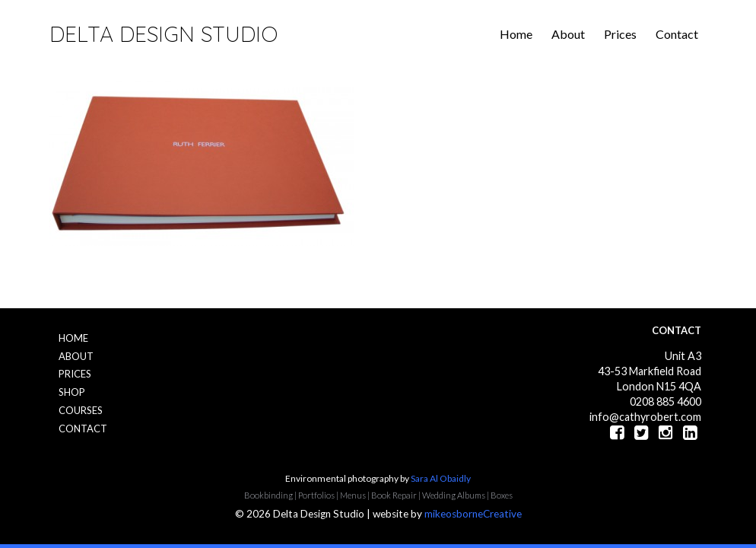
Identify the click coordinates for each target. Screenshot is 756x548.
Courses (81, 410)
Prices (620, 34)
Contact (677, 34)
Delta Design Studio (164, 34)
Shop (72, 392)
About (568, 34)
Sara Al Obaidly (441, 478)
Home (516, 34)
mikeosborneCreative (473, 514)
